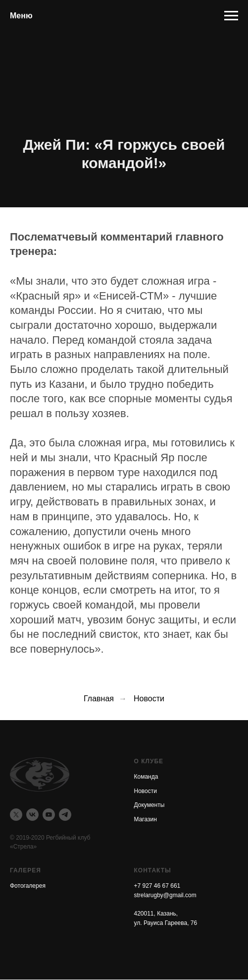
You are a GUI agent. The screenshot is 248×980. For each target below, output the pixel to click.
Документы (149, 805)
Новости (149, 699)
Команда (146, 777)
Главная (99, 699)
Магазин (146, 819)
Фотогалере (26, 886)
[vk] (32, 815)
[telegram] (65, 815)
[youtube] (49, 815)
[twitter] (16, 815)
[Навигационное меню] (231, 16)
